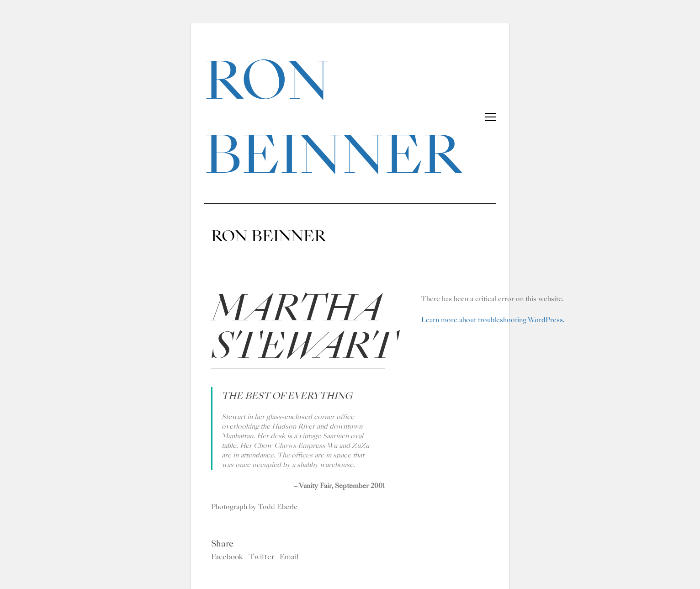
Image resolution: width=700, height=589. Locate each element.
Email (289, 557)
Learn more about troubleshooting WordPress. (493, 320)
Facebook (227, 557)
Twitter (261, 557)
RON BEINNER (333, 118)
